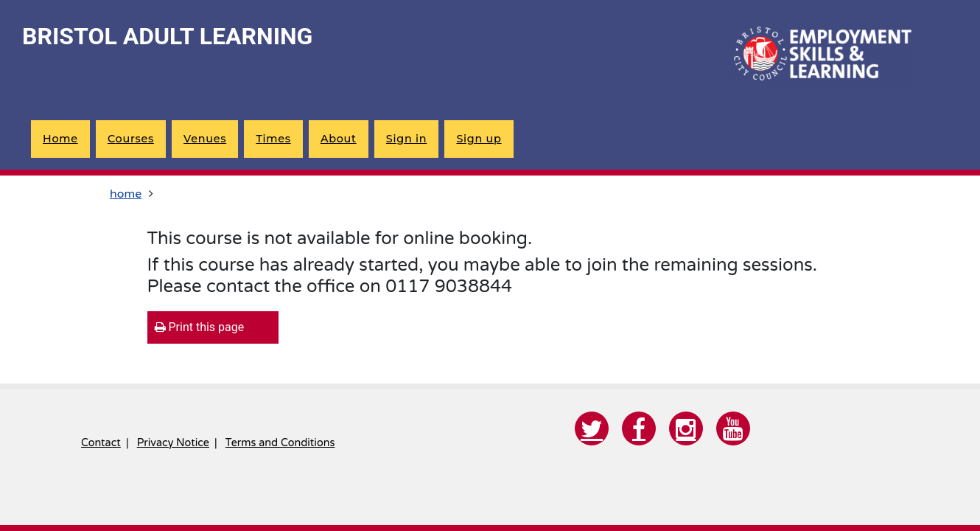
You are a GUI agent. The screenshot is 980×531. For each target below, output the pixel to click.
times (273, 139)
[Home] (819, 55)
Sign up (479, 139)
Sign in (406, 139)
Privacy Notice (173, 443)
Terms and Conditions (280, 443)
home (60, 139)
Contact (101, 443)
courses (131, 139)
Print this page (200, 327)
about (339, 139)
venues (205, 139)
